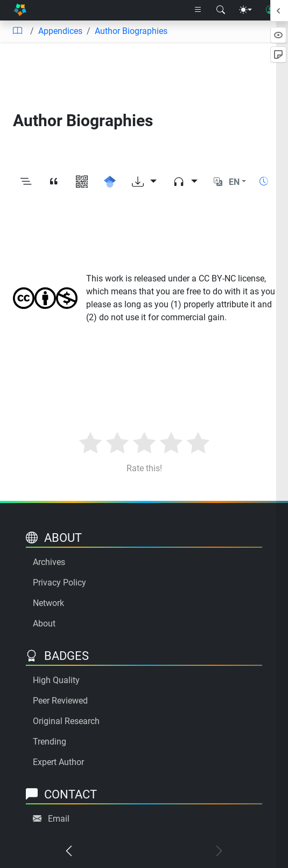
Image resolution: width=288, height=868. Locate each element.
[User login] (270, 10)
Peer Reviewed (60, 701)
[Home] (20, 10)
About (44, 624)
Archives (49, 562)
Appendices (60, 31)
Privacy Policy (59, 583)
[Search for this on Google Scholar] (110, 182)
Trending (50, 742)
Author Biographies (131, 31)
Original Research (66, 721)
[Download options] (144, 182)
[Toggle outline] (26, 182)
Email (59, 819)
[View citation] (54, 182)
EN (234, 182)
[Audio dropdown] (185, 182)
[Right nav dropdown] (198, 10)
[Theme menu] (245, 10)
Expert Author (58, 762)
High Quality (56, 680)
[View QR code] (82, 182)
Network (48, 603)
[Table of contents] (17, 31)
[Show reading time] (264, 181)
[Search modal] (221, 10)
